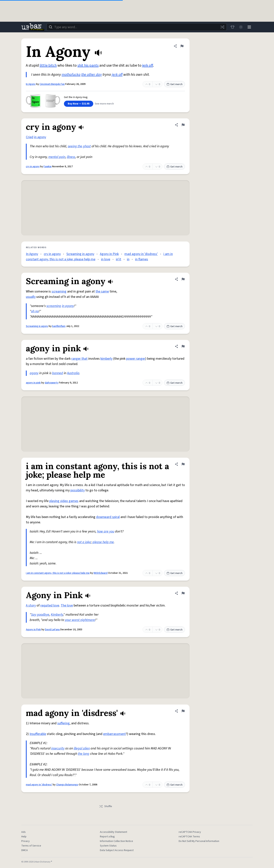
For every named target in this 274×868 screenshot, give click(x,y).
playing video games (64, 501)
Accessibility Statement (114, 832)
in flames (142, 259)
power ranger (136, 359)
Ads (23, 832)
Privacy (25, 841)
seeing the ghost (79, 146)
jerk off (148, 65)
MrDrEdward (101, 573)
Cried (30, 137)
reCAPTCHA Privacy (190, 832)
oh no (35, 311)
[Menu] (249, 27)
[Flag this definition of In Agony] (182, 46)
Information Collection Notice (116, 841)
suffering (63, 723)
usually (31, 297)
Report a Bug (107, 837)
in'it (119, 259)
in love (106, 259)
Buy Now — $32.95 (79, 104)
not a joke (84, 542)
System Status (108, 846)
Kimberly (57, 615)
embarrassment (114, 734)
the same (102, 291)
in (128, 259)
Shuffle (106, 806)
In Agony (31, 84)
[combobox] (137, 27)
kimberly (106, 359)
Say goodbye (40, 615)
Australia (73, 373)
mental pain (57, 157)
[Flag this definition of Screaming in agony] (183, 279)
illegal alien (82, 748)
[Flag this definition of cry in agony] (183, 125)
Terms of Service (31, 846)
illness (71, 157)
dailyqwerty (52, 383)
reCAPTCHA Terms (189, 837)
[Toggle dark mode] (241, 27)
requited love (50, 605)
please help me (103, 542)
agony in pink (33, 383)
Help (24, 837)
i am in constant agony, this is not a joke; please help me (58, 573)
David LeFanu (52, 630)
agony (34, 373)
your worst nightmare (80, 620)
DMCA (25, 850)
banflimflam (59, 326)
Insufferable (38, 734)
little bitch (48, 65)
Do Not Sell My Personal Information (199, 841)
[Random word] (222, 27)
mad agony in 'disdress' (141, 254)
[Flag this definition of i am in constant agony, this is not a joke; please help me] (183, 464)
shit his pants (88, 65)
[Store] (233, 27)
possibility (78, 490)
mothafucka (71, 75)
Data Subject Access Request (117, 850)
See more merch (104, 104)
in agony (40, 137)
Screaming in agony (80, 254)
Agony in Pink (109, 254)
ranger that (79, 359)
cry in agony (33, 167)
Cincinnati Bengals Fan (52, 84)
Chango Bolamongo (67, 785)
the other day (92, 75)
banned (58, 373)
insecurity (58, 748)
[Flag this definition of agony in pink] (183, 346)
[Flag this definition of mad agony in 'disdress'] (183, 711)
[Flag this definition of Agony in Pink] (183, 593)
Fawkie (48, 167)
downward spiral (108, 517)
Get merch (174, 84)
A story (31, 605)
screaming (59, 291)
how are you (106, 531)
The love (67, 605)
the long (84, 754)
